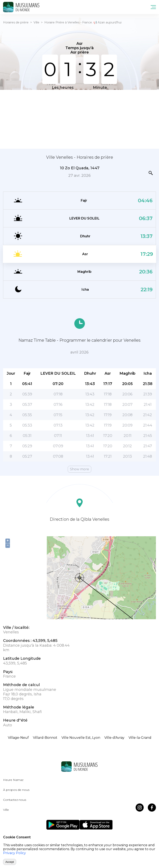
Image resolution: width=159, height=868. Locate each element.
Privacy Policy (14, 853)
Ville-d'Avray (114, 738)
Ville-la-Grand (140, 738)
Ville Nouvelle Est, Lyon (81, 738)
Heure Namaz (13, 780)
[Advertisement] (79, 119)
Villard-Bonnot (45, 738)
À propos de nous (16, 790)
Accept (10, 862)
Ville (36, 22)
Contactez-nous (15, 800)
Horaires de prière (16, 22)
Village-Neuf (18, 738)
